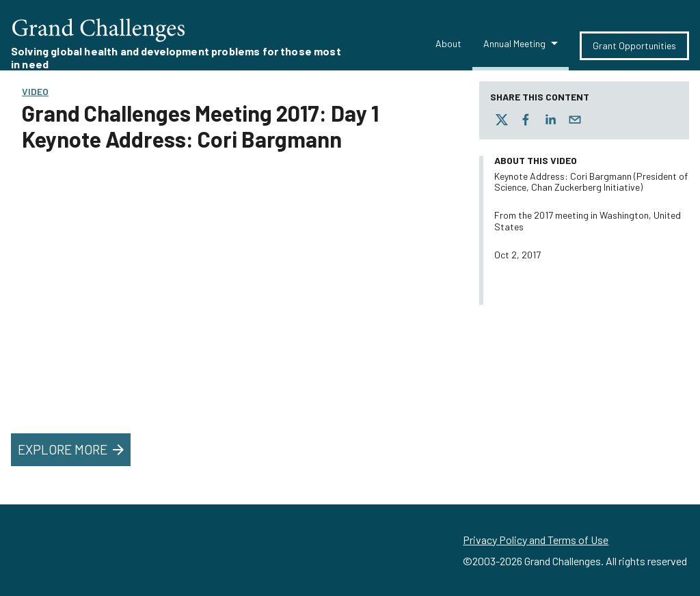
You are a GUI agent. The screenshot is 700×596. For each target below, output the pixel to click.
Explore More (72, 450)
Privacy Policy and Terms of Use (536, 540)
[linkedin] (550, 120)
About (448, 43)
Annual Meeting (514, 43)
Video (35, 91)
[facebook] (526, 120)
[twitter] (502, 120)
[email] (575, 120)
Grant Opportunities (634, 45)
